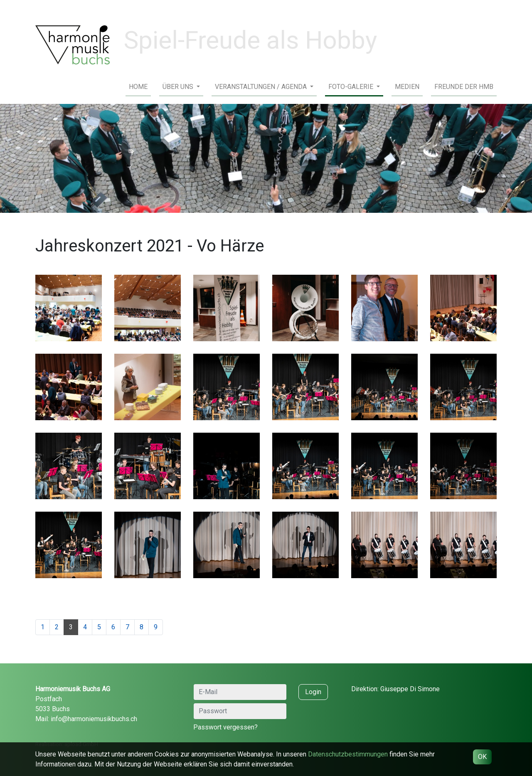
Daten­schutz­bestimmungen (348, 754)
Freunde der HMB (464, 87)
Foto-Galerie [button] (352, 87)
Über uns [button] (179, 87)
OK (482, 757)
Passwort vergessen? (225, 727)
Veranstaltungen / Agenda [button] (262, 87)
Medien (407, 87)
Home (138, 87)
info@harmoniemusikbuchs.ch (94, 719)
